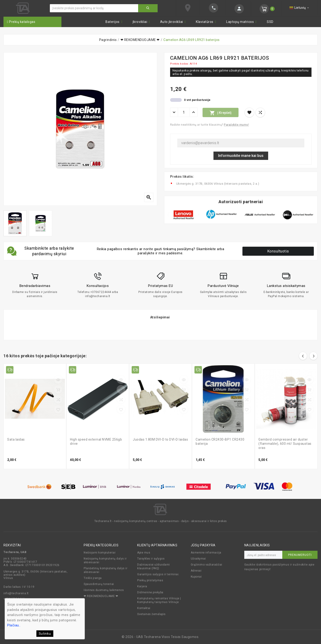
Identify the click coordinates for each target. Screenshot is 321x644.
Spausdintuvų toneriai (99, 584)
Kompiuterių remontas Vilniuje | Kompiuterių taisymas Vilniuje (159, 600)
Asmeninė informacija (206, 553)
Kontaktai (144, 608)
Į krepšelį (221, 113)
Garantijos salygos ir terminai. (158, 574)
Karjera (142, 586)
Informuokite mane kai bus (241, 156)
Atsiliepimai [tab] (160, 317)
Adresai (196, 571)
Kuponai (196, 577)
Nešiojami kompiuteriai (100, 553)
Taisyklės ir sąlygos (151, 559)
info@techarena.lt (16, 593)
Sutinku (45, 634)
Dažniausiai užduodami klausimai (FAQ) (154, 566)
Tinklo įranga (93, 578)
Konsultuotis (278, 251)
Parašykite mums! (236, 125)
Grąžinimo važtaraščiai (207, 565)
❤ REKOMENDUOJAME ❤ (101, 596)
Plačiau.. (14, 625)
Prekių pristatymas (150, 580)
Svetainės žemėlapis (151, 614)
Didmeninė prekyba (150, 592)
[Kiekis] (184, 112)
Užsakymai (198, 559)
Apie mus (144, 553)
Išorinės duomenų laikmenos (104, 590)
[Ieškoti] (94, 8)
